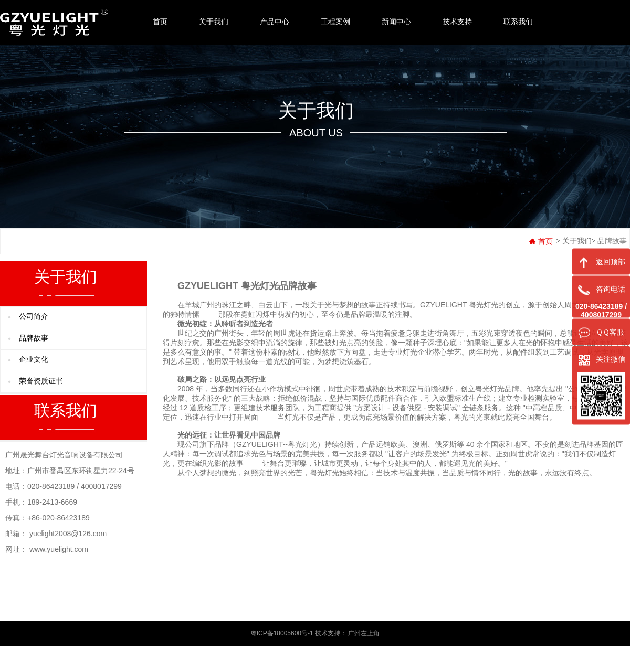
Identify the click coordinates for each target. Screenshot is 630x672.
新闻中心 (396, 22)
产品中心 (275, 22)
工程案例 (335, 22)
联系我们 (518, 22)
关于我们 (214, 22)
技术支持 (457, 22)
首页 (160, 22)
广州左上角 (364, 633)
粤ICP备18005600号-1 (282, 633)
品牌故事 (612, 241)
